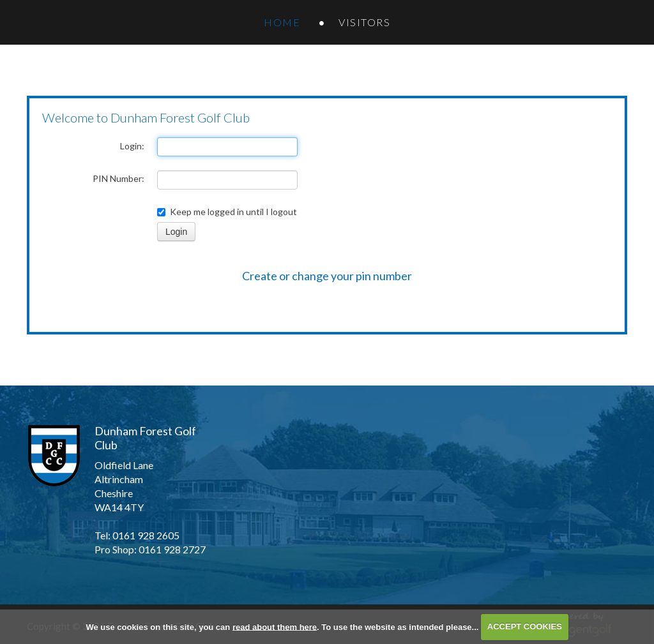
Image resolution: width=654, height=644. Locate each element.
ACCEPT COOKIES (525, 626)
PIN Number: (118, 178)
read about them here (275, 626)
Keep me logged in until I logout (227, 212)
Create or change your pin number (327, 276)
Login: (132, 146)
